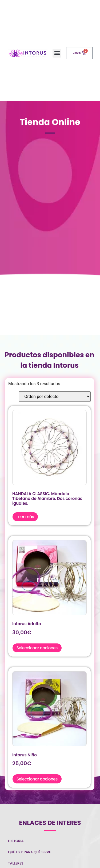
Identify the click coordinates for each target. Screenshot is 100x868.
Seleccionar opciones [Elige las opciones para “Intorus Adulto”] (37, 648)
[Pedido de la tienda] (55, 397)
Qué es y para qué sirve (29, 852)
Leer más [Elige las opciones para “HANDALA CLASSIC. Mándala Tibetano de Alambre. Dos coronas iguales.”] (25, 517)
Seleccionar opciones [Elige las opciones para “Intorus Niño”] (37, 779)
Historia (16, 841)
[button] (57, 53)
